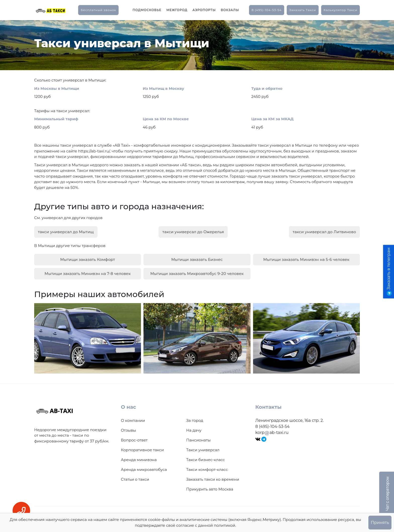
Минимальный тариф (56, 119)
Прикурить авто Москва (210, 487)
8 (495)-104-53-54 (267, 10)
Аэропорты (204, 10)
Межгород (177, 10)
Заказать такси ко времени (213, 477)
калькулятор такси (340, 10)
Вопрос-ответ (134, 438)
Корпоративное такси (142, 447)
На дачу (194, 428)
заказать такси (303, 10)
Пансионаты (198, 438)
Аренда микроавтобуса (144, 467)
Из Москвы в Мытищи (57, 88)
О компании (133, 418)
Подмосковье (147, 10)
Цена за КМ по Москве (166, 119)
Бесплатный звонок (98, 10)
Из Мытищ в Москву (163, 88)
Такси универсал (203, 447)
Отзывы (128, 428)
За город (195, 418)
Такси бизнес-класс (206, 457)
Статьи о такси (135, 477)
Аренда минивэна (139, 457)
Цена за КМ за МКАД (272, 119)
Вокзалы (230, 10)
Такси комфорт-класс (207, 467)
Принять (380, 523)
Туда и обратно (267, 88)
